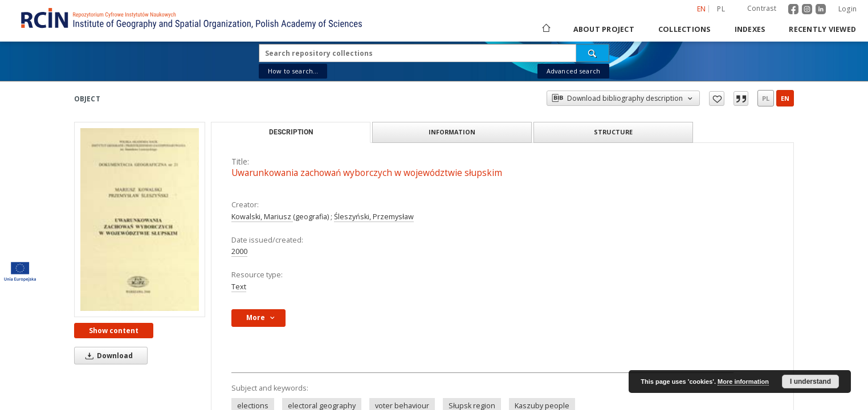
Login (847, 9)
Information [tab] (452, 132)
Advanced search (573, 71)
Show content (114, 331)
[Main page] (545, 29)
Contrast (762, 8)
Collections (684, 29)
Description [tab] (291, 132)
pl (766, 98)
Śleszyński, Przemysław (374, 217)
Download (107, 356)
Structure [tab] (613, 132)
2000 (239, 251)
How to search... (293, 71)
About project (604, 29)
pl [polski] (721, 9)
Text (239, 287)
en (785, 98)
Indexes (750, 29)
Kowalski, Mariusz (262, 217)
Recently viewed (822, 29)
